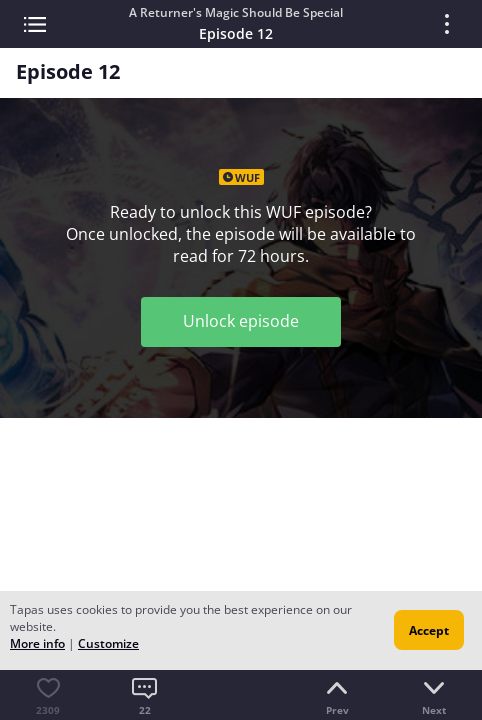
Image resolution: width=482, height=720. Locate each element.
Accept (429, 630)
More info (37, 643)
